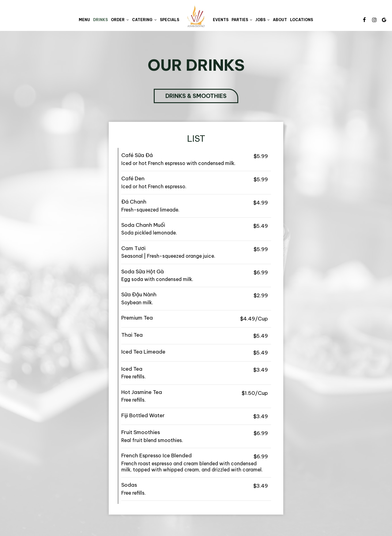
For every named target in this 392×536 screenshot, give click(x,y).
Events (221, 20)
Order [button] (120, 20)
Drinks (100, 20)
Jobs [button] (263, 20)
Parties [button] (242, 20)
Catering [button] (144, 20)
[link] (196, 16)
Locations (302, 20)
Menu (84, 20)
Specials (170, 20)
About (280, 20)
